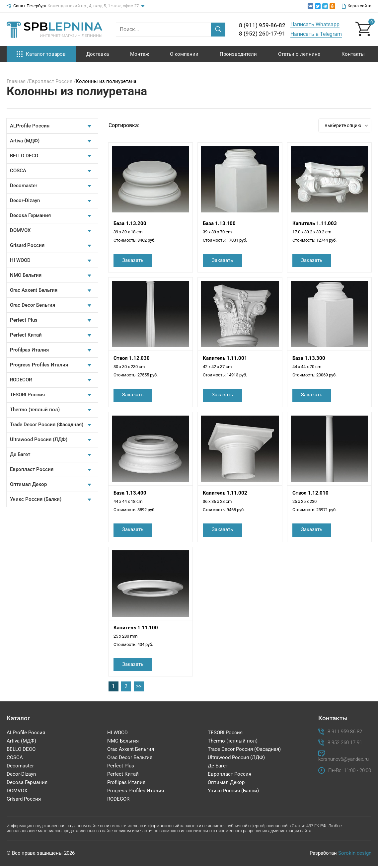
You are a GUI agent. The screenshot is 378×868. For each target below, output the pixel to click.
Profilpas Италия (29, 350)
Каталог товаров (41, 54)
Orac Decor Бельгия (33, 305)
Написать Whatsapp (315, 24)
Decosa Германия (30, 215)
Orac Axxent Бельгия (34, 290)
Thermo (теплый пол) (35, 410)
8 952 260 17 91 (345, 744)
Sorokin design (355, 855)
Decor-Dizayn (25, 200)
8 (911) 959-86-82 (262, 25)
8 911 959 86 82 (345, 733)
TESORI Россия (27, 395)
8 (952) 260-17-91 (262, 34)
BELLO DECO (24, 156)
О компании (184, 54)
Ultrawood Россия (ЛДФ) (39, 439)
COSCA (18, 171)
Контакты (353, 54)
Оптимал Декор (28, 484)
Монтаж (140, 54)
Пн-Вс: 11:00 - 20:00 (350, 773)
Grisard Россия (27, 245)
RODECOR (21, 380)
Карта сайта (357, 6)
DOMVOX (20, 230)
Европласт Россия (32, 469)
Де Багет (20, 454)
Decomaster (24, 186)
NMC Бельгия (26, 275)
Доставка (98, 54)
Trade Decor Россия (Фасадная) (47, 425)
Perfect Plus (24, 320)
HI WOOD (20, 260)
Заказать (134, 261)
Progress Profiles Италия (39, 365)
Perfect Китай (26, 335)
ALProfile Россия (30, 126)
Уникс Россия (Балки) (36, 499)
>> (139, 688)
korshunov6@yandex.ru (342, 761)
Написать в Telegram (316, 34)
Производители (238, 54)
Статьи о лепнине (299, 54)
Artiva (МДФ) (25, 141)
